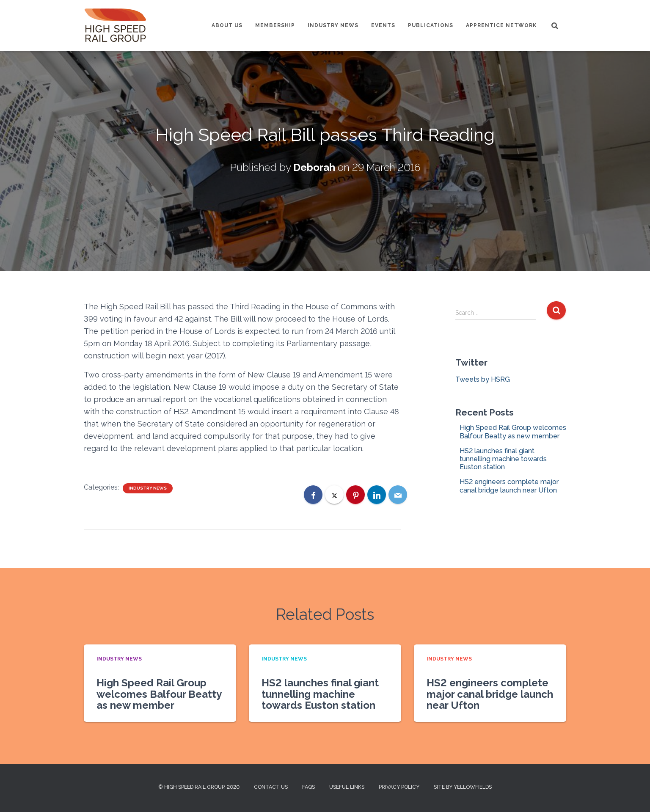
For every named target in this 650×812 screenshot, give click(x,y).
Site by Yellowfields (463, 787)
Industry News (333, 25)
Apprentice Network (501, 25)
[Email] (398, 495)
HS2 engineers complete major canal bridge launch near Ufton (509, 486)
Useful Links (347, 787)
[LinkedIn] (377, 495)
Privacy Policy (399, 787)
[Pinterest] (355, 495)
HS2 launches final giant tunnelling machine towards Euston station (503, 459)
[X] (334, 495)
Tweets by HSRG (483, 379)
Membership (275, 25)
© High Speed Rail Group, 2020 (199, 787)
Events (383, 25)
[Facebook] (313, 495)
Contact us (271, 787)
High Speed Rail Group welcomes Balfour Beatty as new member (513, 432)
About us (227, 25)
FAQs (308, 787)
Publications (431, 25)
